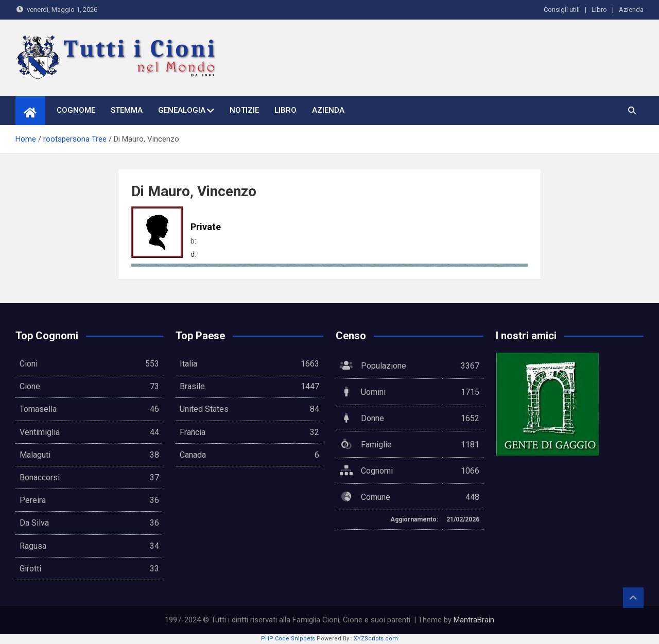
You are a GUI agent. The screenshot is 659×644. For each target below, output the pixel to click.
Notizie (244, 110)
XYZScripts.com (376, 639)
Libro (599, 10)
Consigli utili (562, 10)
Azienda (631, 10)
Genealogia (182, 110)
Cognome (76, 110)
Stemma (127, 110)
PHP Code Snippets (288, 639)
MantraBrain (474, 620)
